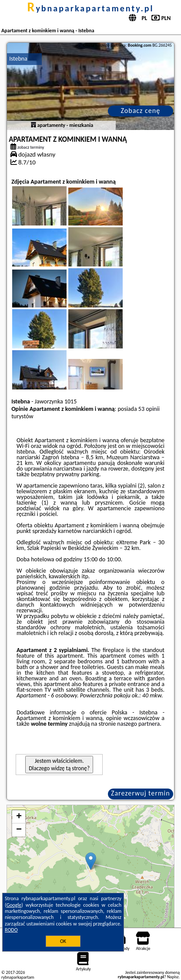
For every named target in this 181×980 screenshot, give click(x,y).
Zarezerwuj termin (141, 793)
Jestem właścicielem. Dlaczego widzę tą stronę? (59, 765)
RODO (11, 930)
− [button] (19, 830)
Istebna (18, 59)
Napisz (173, 977)
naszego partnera (138, 724)
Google (14, 905)
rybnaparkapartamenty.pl (90, 8)
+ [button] (19, 817)
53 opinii (149, 409)
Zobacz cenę (141, 111)
